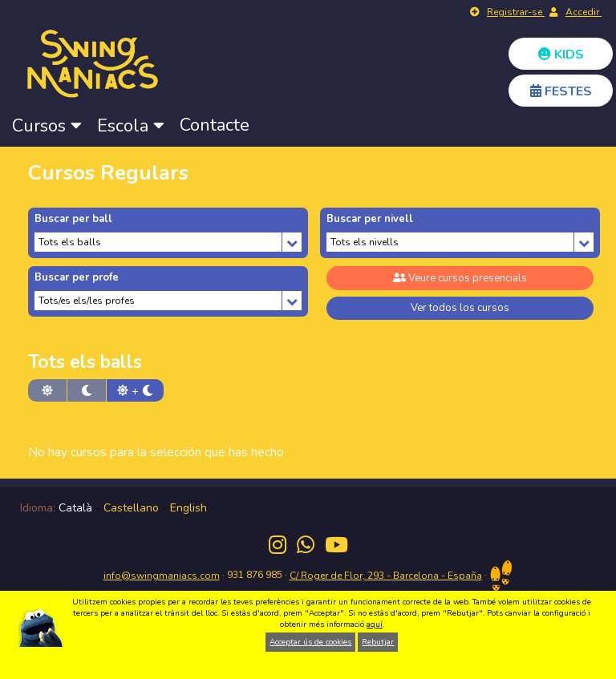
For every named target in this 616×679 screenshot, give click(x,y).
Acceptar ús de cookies (310, 642)
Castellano (131, 508)
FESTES (561, 91)
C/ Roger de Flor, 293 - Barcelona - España (386, 576)
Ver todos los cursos (460, 308)
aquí (375, 624)
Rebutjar (378, 642)
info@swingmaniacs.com (162, 576)
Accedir (584, 12)
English (188, 508)
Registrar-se (516, 12)
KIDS (561, 55)
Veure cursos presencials (460, 278)
